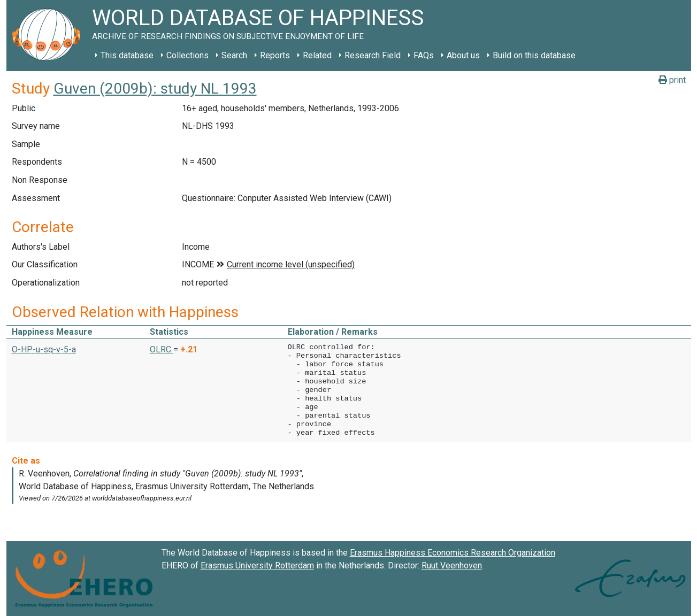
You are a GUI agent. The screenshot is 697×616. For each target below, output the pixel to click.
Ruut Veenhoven (452, 565)
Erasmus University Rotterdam (257, 565)
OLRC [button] (162, 349)
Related (317, 55)
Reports (275, 55)
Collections (187, 55)
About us (463, 55)
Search (234, 55)
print (672, 80)
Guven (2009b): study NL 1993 (155, 88)
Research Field (373, 55)
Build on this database (534, 55)
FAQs (424, 55)
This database (127, 55)
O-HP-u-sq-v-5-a (44, 349)
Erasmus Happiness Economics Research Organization (453, 553)
